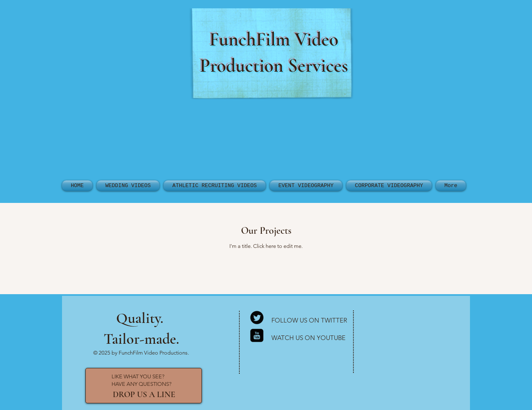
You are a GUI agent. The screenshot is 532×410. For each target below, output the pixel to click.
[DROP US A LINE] (144, 395)
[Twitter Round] (257, 317)
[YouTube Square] (257, 335)
